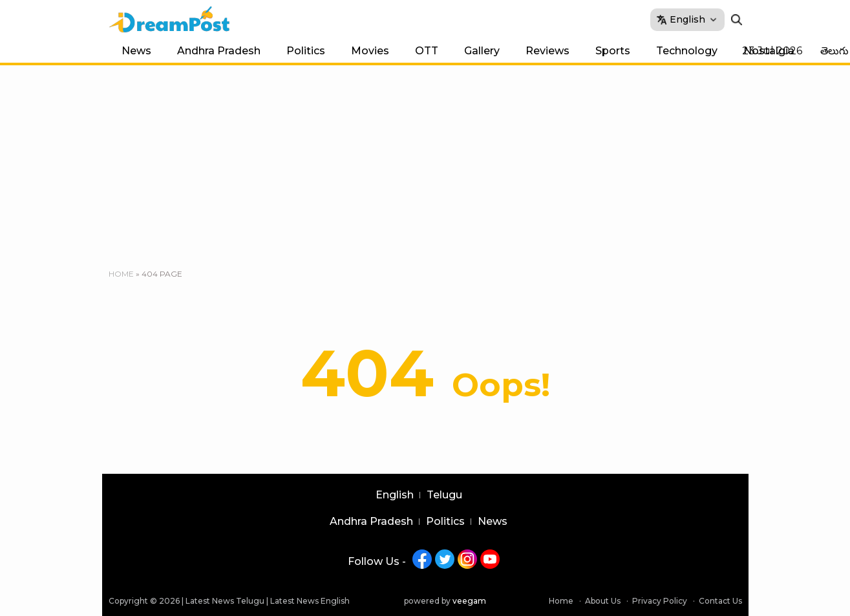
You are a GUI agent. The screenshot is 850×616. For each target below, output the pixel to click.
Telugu (444, 495)
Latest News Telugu (225, 601)
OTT (427, 51)
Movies (370, 51)
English (395, 495)
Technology (687, 51)
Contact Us (720, 601)
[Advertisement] (425, 162)
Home (121, 274)
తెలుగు (834, 51)
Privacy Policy (660, 601)
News (136, 51)
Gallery (482, 51)
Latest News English (310, 601)
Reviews (547, 51)
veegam (469, 601)
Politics (306, 51)
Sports (613, 51)
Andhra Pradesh (219, 51)
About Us (603, 601)
